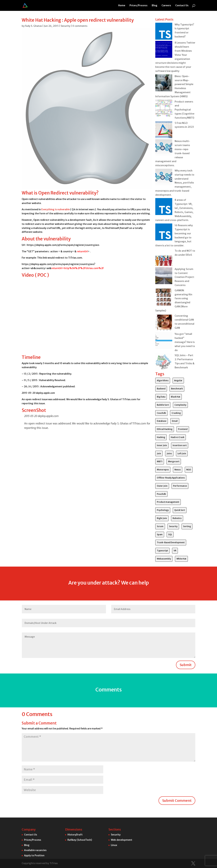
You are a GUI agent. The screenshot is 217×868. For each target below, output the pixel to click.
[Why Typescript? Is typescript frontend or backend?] (164, 32)
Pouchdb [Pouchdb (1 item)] (161, 494)
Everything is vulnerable (56, 209)
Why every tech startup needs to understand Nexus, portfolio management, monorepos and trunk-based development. (175, 183)
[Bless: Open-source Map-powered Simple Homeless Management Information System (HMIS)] (164, 84)
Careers (166, 6)
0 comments (80, 26)
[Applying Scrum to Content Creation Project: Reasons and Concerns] (164, 276)
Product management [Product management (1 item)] (168, 502)
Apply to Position (34, 855)
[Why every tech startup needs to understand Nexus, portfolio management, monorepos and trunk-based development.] (164, 178)
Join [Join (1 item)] (159, 453)
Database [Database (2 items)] (162, 421)
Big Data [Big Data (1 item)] (161, 397)
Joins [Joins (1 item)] (169, 453)
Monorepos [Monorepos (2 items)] (163, 470)
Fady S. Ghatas (33, 26)
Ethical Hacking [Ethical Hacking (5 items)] (165, 429)
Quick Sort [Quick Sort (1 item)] (180, 510)
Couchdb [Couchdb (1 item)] (161, 413)
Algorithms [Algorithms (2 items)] (163, 380)
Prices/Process (139, 6)
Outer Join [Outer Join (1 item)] (162, 486)
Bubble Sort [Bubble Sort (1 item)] (163, 405)
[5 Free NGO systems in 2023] (164, 130)
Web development (122, 840)
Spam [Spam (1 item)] (160, 534)
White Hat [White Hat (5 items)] (181, 559)
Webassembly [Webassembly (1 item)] (164, 559)
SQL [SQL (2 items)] (170, 534)
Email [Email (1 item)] (175, 421)
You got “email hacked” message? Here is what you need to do (185, 342)
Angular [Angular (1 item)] (178, 380)
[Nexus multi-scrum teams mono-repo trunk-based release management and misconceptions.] (164, 148)
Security (66, 26)
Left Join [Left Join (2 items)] (182, 453)
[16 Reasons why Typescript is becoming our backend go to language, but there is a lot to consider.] (164, 233)
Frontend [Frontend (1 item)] (183, 429)
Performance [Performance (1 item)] (180, 486)
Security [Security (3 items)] (173, 526)
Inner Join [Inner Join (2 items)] (162, 445)
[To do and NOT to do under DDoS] (164, 258)
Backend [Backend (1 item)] (161, 389)
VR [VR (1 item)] (175, 551)
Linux (114, 845)
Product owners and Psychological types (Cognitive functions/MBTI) (184, 110)
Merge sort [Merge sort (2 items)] (174, 461)
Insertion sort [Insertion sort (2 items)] (180, 445)
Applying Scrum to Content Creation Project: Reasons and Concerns (185, 277)
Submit (186, 665)
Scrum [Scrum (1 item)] (160, 526)
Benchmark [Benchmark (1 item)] (177, 389)
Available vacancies (35, 850)
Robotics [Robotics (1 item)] (177, 518)
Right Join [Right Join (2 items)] (162, 518)
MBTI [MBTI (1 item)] (160, 461)
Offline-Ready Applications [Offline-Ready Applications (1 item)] (171, 478)
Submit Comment (177, 800)
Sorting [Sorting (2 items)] (187, 526)
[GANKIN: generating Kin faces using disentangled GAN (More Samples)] (164, 298)
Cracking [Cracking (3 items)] (176, 413)
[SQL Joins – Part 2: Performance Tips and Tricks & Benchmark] (164, 363)
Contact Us (182, 6)
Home (122, 6)
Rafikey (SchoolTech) (80, 840)
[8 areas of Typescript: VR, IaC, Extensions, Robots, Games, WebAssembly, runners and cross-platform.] (164, 207)
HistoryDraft (75, 835)
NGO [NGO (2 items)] (189, 470)
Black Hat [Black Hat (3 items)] (176, 397)
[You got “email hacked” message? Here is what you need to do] (164, 341)
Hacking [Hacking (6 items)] (161, 437)
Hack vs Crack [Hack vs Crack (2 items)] (177, 437)
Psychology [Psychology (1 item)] (163, 510)
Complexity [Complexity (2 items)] (180, 405)
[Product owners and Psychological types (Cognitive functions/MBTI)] (164, 109)
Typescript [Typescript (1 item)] (162, 551)
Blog (155, 6)
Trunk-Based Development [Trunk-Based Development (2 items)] (171, 542)
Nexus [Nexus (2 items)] (178, 470)
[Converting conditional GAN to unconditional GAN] (164, 323)
